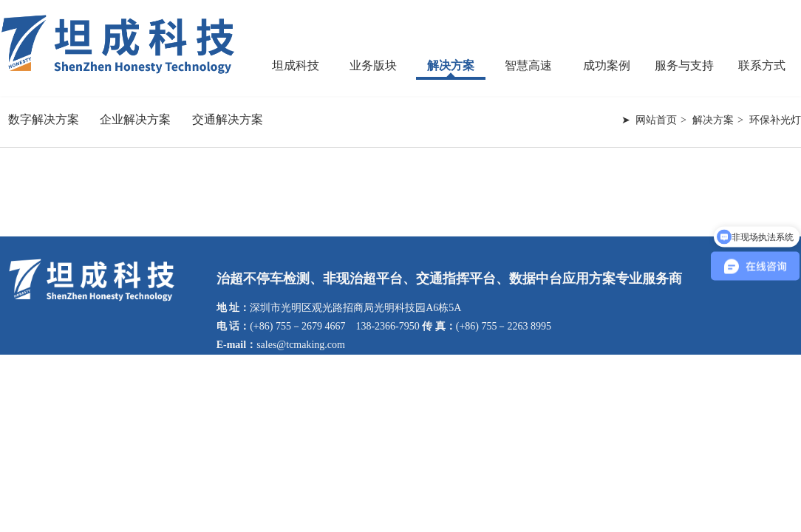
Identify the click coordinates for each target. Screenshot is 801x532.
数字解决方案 (44, 119)
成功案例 (607, 65)
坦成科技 (296, 65)
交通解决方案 (228, 119)
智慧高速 (528, 65)
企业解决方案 (135, 119)
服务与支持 (684, 65)
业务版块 (373, 65)
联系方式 (762, 65)
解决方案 (451, 65)
